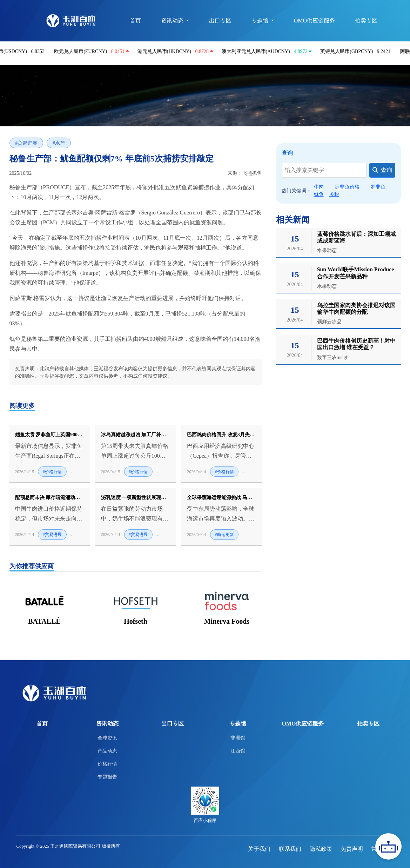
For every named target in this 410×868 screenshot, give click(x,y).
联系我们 (290, 849)
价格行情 (107, 764)
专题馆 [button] (260, 21)
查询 (382, 170)
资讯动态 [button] (172, 21)
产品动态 (107, 751)
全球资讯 (107, 738)
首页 (134, 21)
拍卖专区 (366, 21)
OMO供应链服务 (314, 21)
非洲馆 (238, 738)
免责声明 (352, 849)
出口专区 (220, 21)
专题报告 (107, 777)
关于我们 (259, 849)
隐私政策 (321, 849)
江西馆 (238, 751)
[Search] (324, 170)
